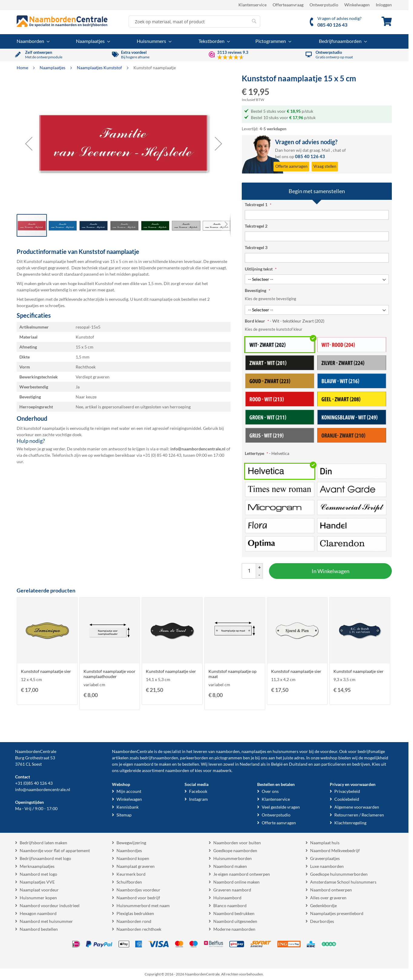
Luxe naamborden (327, 866)
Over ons (270, 791)
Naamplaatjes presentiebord (337, 913)
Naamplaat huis (325, 843)
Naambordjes (129, 850)
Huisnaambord (227, 898)
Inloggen (384, 5)
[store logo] (62, 21)
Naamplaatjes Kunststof (100, 68)
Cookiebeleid (347, 799)
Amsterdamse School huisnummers (343, 882)
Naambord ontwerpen (331, 890)
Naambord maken (230, 866)
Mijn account (129, 791)
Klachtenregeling (350, 823)
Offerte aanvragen (279, 823)
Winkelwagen (357, 5)
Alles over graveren (328, 898)
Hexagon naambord (38, 913)
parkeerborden (194, 758)
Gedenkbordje (323, 905)
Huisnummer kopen (38, 898)
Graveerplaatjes (325, 858)
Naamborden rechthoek (139, 929)
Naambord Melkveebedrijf (335, 850)
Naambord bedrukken (234, 913)
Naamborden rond (134, 921)
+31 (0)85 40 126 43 (34, 783)
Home (23, 68)
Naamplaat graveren (136, 866)
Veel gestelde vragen (281, 807)
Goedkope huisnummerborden (339, 874)
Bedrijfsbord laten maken (43, 843)
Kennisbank (128, 807)
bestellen (191, 764)
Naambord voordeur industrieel (50, 905)
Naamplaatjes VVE (37, 882)
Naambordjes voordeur (138, 890)
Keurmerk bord (131, 874)
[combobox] (194, 21)
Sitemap (124, 815)
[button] (29, 144)
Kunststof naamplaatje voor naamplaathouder (110, 674)
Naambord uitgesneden (235, 921)
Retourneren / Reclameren (359, 815)
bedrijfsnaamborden (159, 758)
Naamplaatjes (53, 68)
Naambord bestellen (39, 929)
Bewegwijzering (131, 843)
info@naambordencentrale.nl (43, 789)
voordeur (329, 751)
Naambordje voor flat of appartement (55, 850)
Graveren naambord (232, 890)
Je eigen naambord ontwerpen (242, 874)
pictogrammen (228, 758)
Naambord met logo (38, 874)
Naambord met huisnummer (46, 921)
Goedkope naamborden (235, 850)
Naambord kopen (133, 858)
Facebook (198, 791)
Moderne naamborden (234, 929)
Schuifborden (129, 882)
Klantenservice (252, 5)
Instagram (198, 799)
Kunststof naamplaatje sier (46, 671)
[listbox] (317, 390)
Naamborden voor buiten (237, 843)
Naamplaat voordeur (39, 890)
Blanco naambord (230, 905)
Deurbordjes (322, 921)
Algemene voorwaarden (357, 807)
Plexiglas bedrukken (135, 913)
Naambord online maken (236, 882)
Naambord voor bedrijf (138, 898)
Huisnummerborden (233, 858)
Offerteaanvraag (288, 5)
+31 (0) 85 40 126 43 (162, 455)
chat (337, 150)
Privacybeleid (347, 791)
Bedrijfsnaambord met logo (45, 858)
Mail (326, 150)
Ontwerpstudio (324, 5)
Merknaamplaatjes (37, 866)
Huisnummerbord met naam (143, 905)
